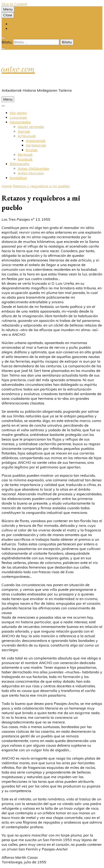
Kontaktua (18, 178)
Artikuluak (27, 136)
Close (8, 15)
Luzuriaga (18, 117)
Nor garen (18, 113)
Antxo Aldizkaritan (33, 168)
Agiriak (24, 131)
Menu (8, 9)
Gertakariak (36, 145)
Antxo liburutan (31, 173)
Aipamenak (36, 141)
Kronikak (25, 159)
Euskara (17, 24)
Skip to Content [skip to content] (14, 4)
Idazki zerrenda (31, 127)
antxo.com (18, 69)
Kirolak (32, 150)
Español (16, 29)
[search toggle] (3, 38)
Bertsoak (25, 155)
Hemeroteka (20, 122)
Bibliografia (19, 164)
